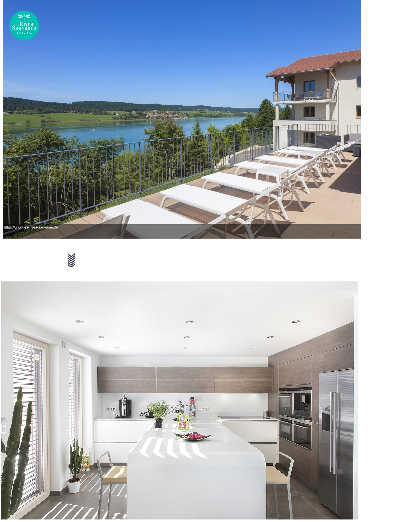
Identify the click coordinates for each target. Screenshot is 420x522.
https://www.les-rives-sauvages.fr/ (31, 227)
